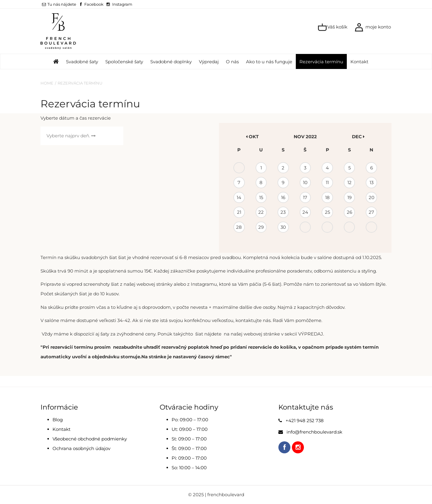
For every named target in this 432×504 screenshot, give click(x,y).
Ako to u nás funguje (269, 62)
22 (261, 212)
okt (252, 137)
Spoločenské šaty (124, 62)
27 (371, 212)
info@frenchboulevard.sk (314, 432)
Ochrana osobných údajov (81, 448)
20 (372, 197)
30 (283, 227)
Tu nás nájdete (59, 4)
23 (283, 212)
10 (305, 182)
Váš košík (333, 27)
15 (261, 197)
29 (261, 227)
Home (47, 83)
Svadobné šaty (82, 62)
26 (349, 212)
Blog (58, 420)
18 (327, 197)
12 (349, 182)
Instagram (122, 4)
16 (283, 197)
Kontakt (359, 62)
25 (327, 212)
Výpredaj (209, 62)
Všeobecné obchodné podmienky (90, 439)
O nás (232, 62)
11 (327, 182)
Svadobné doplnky (171, 62)
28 (239, 227)
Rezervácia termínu (321, 62)
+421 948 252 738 (305, 420)
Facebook (94, 4)
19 (349, 197)
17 (305, 197)
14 (239, 197)
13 (372, 182)
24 (305, 212)
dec (358, 137)
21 (239, 212)
